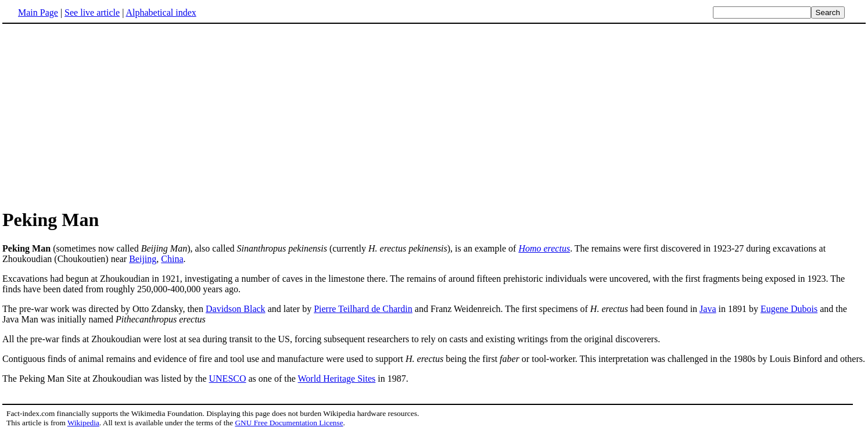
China (172, 259)
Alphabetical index (161, 12)
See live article (92, 12)
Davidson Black (236, 309)
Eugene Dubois (789, 309)
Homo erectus (544, 248)
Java (708, 309)
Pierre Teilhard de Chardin (363, 309)
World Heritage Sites (337, 379)
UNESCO (228, 379)
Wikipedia (83, 423)
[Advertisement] (100, 116)
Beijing (143, 259)
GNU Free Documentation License (289, 423)
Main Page (38, 12)
